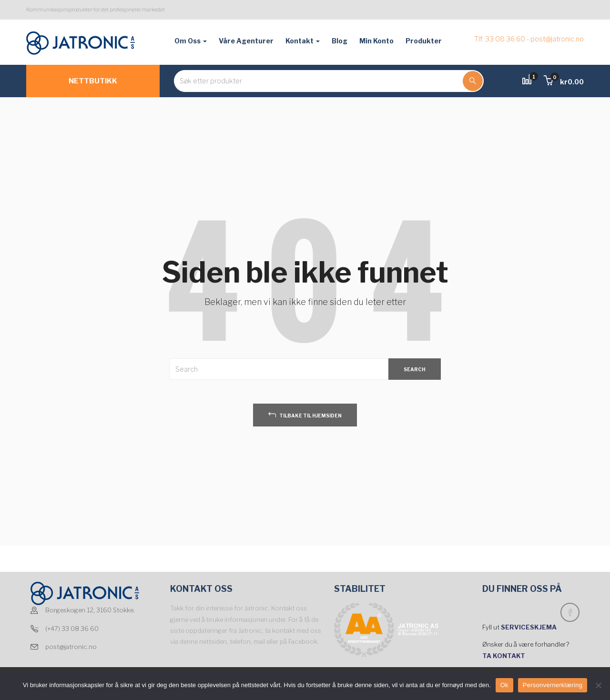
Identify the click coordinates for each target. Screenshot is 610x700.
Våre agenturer (246, 41)
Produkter (424, 41)
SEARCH (415, 369)
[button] (564, 82)
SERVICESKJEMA (529, 627)
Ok (504, 685)
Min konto (376, 41)
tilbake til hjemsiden (305, 414)
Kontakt (303, 41)
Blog (340, 41)
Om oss (191, 41)
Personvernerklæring (553, 685)
